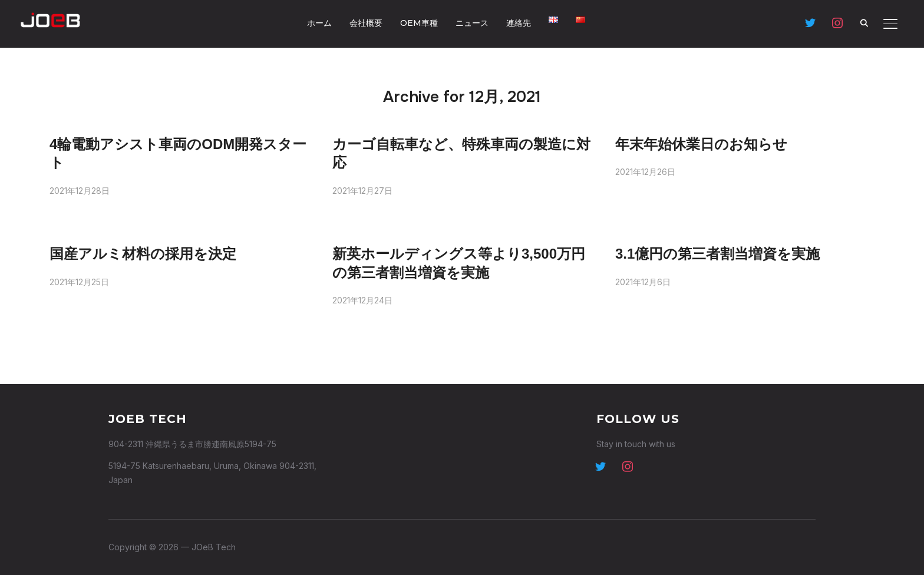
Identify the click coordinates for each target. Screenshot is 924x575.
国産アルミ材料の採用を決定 (143, 254)
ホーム (319, 23)
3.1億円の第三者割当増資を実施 (717, 254)
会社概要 (366, 23)
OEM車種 (419, 23)
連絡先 (519, 23)
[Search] (864, 22)
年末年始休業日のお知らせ (701, 144)
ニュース (472, 23)
